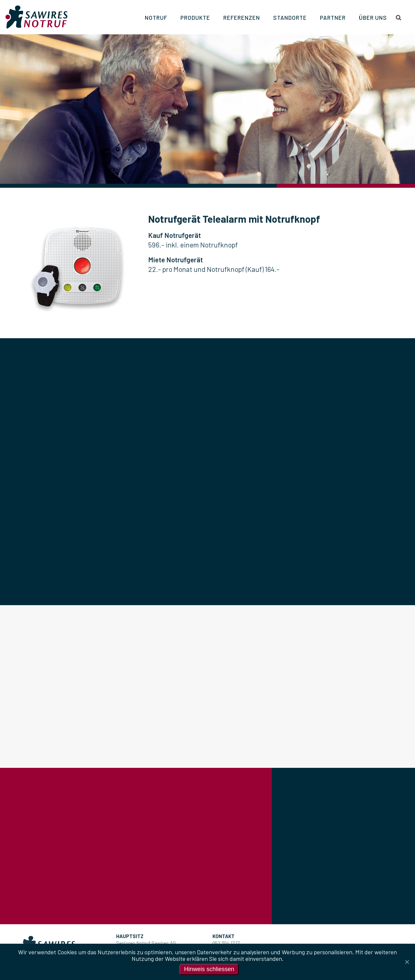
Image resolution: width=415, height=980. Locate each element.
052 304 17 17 (226, 943)
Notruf (156, 17)
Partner (333, 17)
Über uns (373, 17)
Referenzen (242, 17)
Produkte (195, 17)
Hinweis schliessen (209, 969)
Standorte (290, 17)
